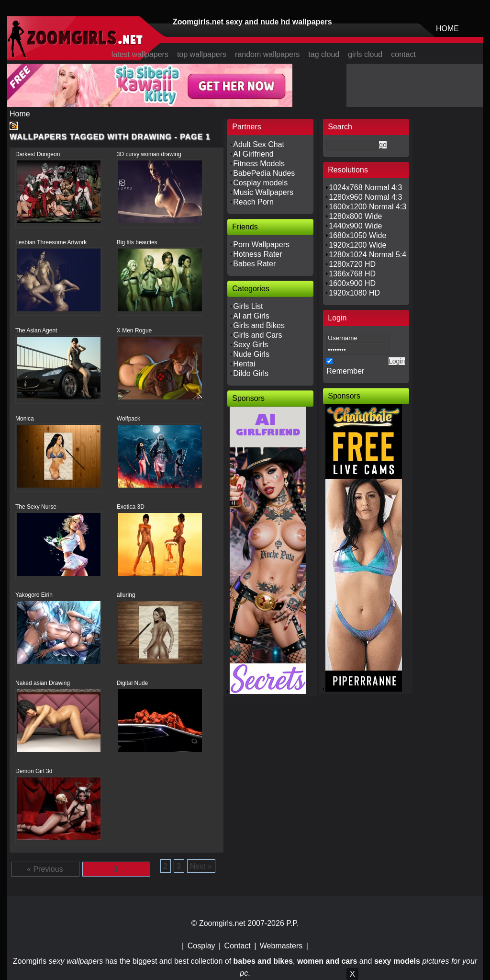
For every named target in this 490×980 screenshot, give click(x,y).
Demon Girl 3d (34, 771)
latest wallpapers (140, 54)
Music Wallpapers (263, 192)
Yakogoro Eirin (34, 595)
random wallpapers (267, 54)
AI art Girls (251, 316)
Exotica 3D (131, 507)
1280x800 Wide (355, 216)
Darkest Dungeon (38, 154)
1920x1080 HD (354, 293)
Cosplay (201, 946)
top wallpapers (202, 54)
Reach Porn (253, 202)
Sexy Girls (251, 345)
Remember (345, 371)
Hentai (244, 364)
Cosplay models (260, 183)
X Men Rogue (134, 330)
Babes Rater (254, 264)
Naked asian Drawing (43, 683)
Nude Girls (251, 354)
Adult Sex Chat (259, 144)
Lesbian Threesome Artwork (51, 242)
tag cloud (324, 54)
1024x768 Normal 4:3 (365, 188)
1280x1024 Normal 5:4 (367, 255)
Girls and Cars (257, 335)
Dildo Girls (251, 373)
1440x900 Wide (355, 226)
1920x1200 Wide (357, 245)
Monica (25, 419)
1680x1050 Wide (357, 235)
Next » (201, 866)
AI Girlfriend (253, 154)
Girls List (248, 306)
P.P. (292, 923)
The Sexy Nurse (36, 507)
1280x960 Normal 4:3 (365, 197)
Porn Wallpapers (261, 245)
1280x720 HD (352, 264)
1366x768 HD (352, 274)
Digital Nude (132, 683)
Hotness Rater (257, 254)
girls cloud (365, 54)
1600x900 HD (352, 283)
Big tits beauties (137, 242)
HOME (447, 28)
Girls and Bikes (259, 325)
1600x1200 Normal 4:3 (367, 207)
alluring (126, 595)
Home (20, 114)
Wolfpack (128, 419)
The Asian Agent (36, 330)
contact (403, 54)
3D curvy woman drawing (149, 154)
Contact (238, 946)
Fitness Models (259, 164)
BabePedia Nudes (264, 173)
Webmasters (281, 946)
